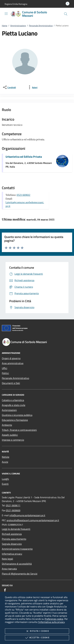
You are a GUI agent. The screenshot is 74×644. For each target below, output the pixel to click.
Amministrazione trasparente (17, 549)
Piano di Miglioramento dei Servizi (20, 574)
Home (5, 26)
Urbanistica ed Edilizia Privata (24, 157)
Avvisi (5, 462)
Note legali (7, 559)
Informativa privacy (12, 554)
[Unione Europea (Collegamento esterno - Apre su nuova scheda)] (37, 329)
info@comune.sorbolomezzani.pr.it (27, 515)
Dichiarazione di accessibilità (17, 564)
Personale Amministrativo (41, 26)
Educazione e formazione (15, 420)
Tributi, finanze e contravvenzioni (19, 430)
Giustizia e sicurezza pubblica (17, 415)
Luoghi (5, 479)
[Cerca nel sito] (66, 14)
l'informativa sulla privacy (51, 622)
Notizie (6, 457)
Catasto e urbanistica (13, 400)
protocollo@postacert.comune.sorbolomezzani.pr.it (33, 520)
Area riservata (9, 569)
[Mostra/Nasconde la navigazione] (6, 14)
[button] (16, 4)
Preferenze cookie (54, 619)
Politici (5, 373)
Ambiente (7, 425)
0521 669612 (23, 195)
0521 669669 (13, 510)
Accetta (37, 638)
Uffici (5, 368)
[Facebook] (5, 590)
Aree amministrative (13, 363)
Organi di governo (11, 358)
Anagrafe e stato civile (14, 405)
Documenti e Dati (11, 383)
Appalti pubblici (10, 435)
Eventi (5, 484)
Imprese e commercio (13, 440)
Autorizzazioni (9, 410)
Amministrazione (18, 26)
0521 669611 (13, 505)
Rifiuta (37, 631)
